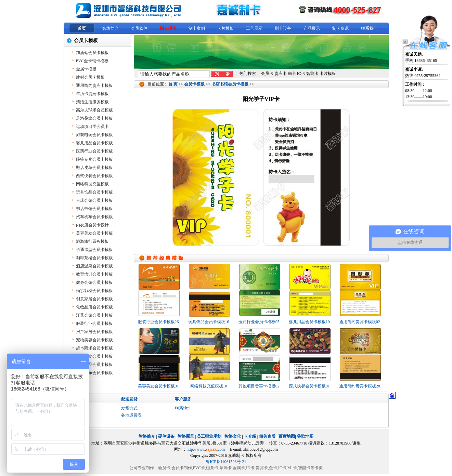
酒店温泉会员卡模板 (94, 266)
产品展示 (312, 28)
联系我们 (369, 28)
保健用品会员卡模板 (94, 365)
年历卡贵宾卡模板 (92, 94)
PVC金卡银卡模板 (92, 61)
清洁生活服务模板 (92, 102)
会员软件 (139, 28)
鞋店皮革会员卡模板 (94, 168)
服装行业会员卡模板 (94, 323)
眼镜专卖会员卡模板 (94, 159)
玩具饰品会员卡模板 (94, 192)
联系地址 (183, 408)
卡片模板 (225, 28)
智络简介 (111, 28)
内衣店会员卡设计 (92, 225)
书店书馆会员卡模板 (230, 84)
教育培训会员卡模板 (94, 274)
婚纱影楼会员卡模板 (94, 291)
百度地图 (287, 436)
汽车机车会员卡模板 (94, 217)
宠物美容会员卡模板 (94, 340)
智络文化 (233, 436)
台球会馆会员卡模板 (94, 200)
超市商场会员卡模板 (94, 348)
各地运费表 (131, 415)
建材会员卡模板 (90, 77)
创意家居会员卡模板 (94, 299)
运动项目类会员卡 (92, 127)
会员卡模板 (194, 84)
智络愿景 (186, 436)
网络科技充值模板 (92, 184)
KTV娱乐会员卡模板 (95, 373)
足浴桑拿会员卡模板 (94, 118)
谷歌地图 (305, 436)
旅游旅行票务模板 (92, 241)
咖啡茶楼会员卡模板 (94, 258)
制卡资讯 (340, 28)
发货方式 (129, 408)
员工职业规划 (209, 436)
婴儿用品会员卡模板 (94, 143)
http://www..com (206, 449)
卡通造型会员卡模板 (94, 250)
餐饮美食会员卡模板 (94, 356)
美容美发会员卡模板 (94, 233)
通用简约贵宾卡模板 (94, 85)
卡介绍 (250, 436)
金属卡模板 (86, 69)
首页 (82, 28)
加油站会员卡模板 (92, 53)
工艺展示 (254, 28)
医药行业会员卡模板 (94, 151)
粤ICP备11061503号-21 (226, 462)
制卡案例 (197, 28)
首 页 (173, 84)
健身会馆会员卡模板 (94, 282)
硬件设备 (166, 436)
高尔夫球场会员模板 (94, 110)
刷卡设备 (283, 28)
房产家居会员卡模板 (94, 332)
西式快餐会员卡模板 (94, 176)
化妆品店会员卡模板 (94, 307)
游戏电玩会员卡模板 (94, 135)
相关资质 (267, 436)
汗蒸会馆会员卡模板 (94, 315)
